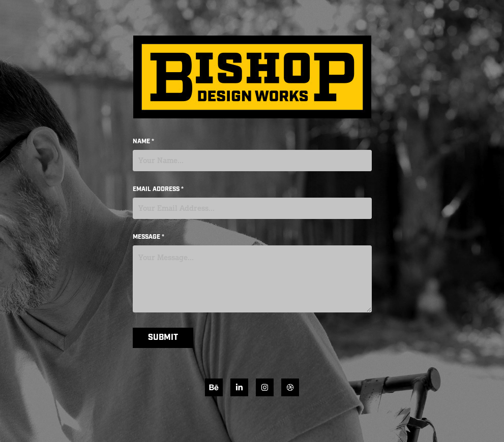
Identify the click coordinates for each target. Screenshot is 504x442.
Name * (143, 142)
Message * (149, 237)
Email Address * (158, 190)
